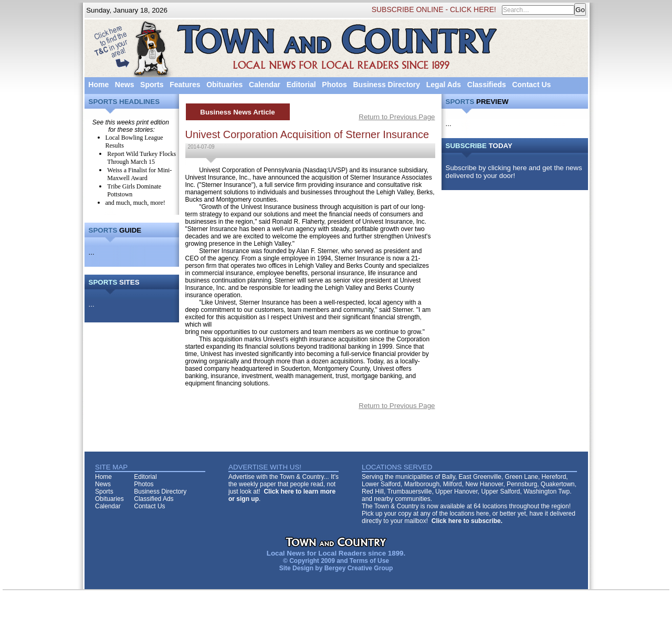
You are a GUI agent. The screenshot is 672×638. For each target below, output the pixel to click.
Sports (152, 85)
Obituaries (224, 85)
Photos (334, 85)
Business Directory (386, 85)
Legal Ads (444, 85)
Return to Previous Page (397, 117)
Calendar (265, 85)
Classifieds (487, 85)
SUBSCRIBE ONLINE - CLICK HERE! (434, 9)
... (92, 252)
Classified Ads (154, 499)
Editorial (301, 85)
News (125, 85)
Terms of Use (369, 561)
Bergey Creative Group (359, 568)
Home (98, 85)
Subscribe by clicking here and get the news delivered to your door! (514, 172)
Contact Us (531, 85)
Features (185, 85)
